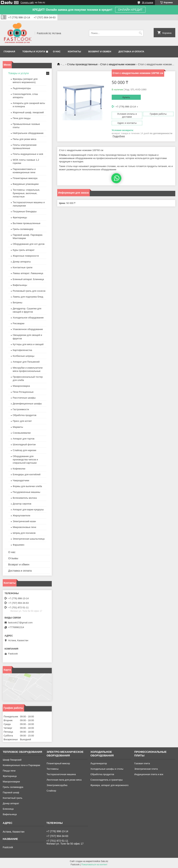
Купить (126, 97)
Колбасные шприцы (24, 356)
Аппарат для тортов (24, 439)
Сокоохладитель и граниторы (107, 780)
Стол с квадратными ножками (118, 64)
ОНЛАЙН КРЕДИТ (130, 10)
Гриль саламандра (13, 787)
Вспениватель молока (25, 498)
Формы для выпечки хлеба (27, 486)
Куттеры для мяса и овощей (28, 344)
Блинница (8, 809)
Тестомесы (52, 769)
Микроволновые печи (24, 527)
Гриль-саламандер (23, 229)
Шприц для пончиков (24, 533)
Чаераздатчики (21, 480)
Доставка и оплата (131, 52)
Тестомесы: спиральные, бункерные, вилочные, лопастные (26, 193)
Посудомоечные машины (26, 492)
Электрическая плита (146, 769)
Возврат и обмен (100, 52)
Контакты (74, 52)
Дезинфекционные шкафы (27, 404)
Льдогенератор (99, 763)
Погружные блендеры (25, 211)
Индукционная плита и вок (149, 774)
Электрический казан (24, 521)
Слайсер (51, 791)
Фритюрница (10, 776)
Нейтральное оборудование (28, 133)
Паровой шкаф (11, 792)
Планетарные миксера (25, 178)
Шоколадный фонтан (24, 444)
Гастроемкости (21, 409)
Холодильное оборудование (28, 318)
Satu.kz (104, 861)
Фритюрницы (20, 217)
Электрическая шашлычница (29, 539)
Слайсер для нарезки (24, 450)
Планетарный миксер (58, 763)
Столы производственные (82, 64)
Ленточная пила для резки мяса (64, 780)
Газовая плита (142, 763)
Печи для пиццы (22, 118)
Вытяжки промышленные (27, 223)
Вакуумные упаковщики (26, 184)
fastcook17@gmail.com (20, 623)
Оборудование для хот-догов (29, 244)
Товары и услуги (34, 52)
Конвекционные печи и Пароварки (21, 765)
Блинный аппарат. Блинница (28, 279)
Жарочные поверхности (26, 256)
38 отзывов (147, 3)
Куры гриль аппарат (24, 250)
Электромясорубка (57, 785)
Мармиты (18, 427)
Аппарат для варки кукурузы (28, 510)
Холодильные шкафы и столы (107, 769)
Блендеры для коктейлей (27, 474)
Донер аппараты (22, 262)
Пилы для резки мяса (24, 139)
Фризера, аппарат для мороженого (110, 785)
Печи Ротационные (23, 392)
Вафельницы (20, 285)
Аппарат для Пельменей (26, 362)
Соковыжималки (22, 433)
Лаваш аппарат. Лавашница (28, 273)
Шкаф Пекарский (12, 760)
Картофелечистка (22, 350)
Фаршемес (19, 545)
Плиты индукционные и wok (28, 154)
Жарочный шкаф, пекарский (28, 112)
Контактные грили (23, 267)
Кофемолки (19, 469)
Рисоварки (19, 323)
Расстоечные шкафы (24, 398)
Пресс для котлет (22, 421)
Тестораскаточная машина (61, 774)
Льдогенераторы (22, 88)
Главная (9, 52)
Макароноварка (21, 386)
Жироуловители (21, 516)
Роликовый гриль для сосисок (29, 291)
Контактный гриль (13, 798)
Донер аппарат (11, 803)
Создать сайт (27, 3)
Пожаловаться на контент (94, 865)
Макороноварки (11, 782)
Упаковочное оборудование (28, 329)
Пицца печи (9, 771)
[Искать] (140, 33)
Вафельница (10, 814)
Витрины (18, 303)
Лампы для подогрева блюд (28, 297)
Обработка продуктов (25, 415)
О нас (57, 52)
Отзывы (13, 558)
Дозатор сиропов (22, 504)
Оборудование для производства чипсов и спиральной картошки (25, 460)
